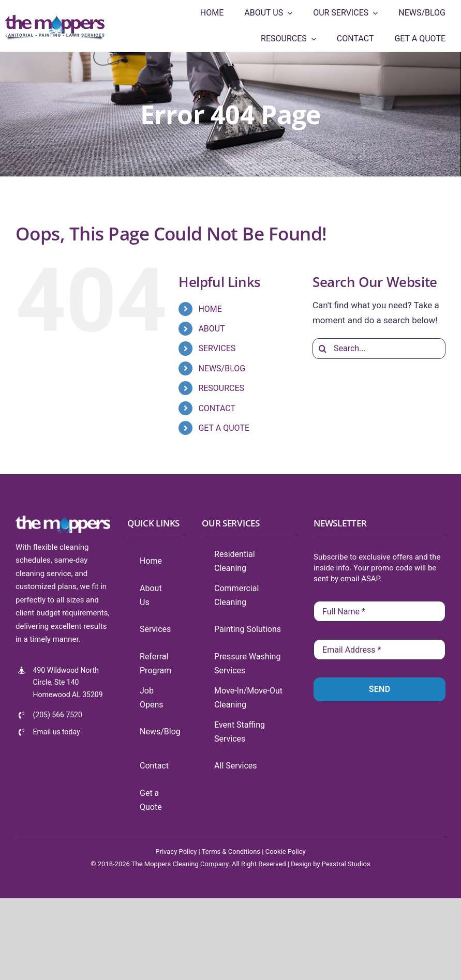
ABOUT (211, 329)
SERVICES (217, 348)
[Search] (323, 349)
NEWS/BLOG (222, 368)
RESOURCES (221, 388)
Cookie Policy (286, 851)
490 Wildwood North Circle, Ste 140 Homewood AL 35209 (68, 683)
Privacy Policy (176, 851)
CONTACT (217, 408)
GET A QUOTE (224, 428)
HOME (210, 309)
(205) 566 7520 (58, 715)
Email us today (57, 732)
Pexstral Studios (346, 864)
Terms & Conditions (231, 851)
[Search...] (379, 349)
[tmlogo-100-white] (63, 520)
